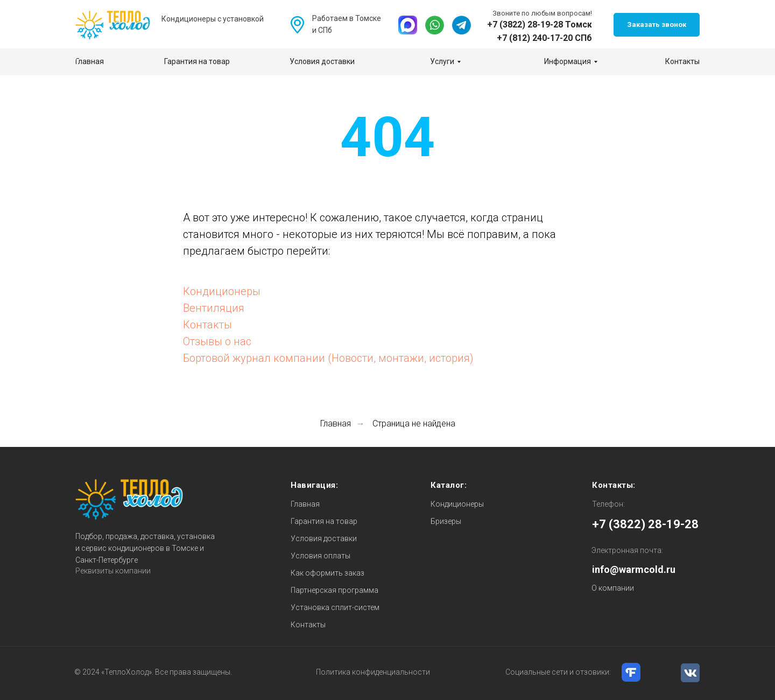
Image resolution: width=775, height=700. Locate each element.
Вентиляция (214, 308)
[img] (408, 25)
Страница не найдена (414, 423)
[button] (657, 25)
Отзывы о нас (217, 341)
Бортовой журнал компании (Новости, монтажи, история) (328, 358)
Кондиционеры (222, 291)
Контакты (207, 325)
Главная (336, 423)
